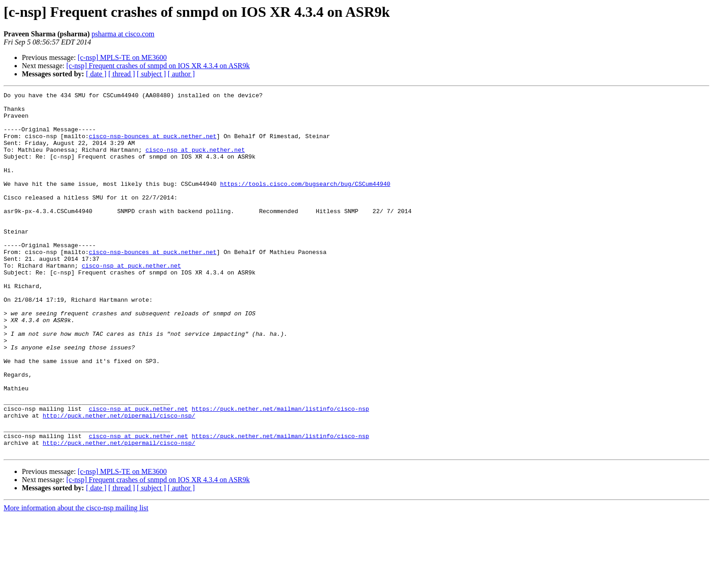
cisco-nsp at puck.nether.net (195, 162)
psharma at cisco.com (123, 34)
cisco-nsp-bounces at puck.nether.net (153, 145)
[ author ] (181, 74)
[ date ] (96, 74)
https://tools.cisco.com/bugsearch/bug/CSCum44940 (305, 203)
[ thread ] (122, 74)
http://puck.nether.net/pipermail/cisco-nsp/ (119, 481)
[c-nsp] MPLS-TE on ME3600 (122, 57)
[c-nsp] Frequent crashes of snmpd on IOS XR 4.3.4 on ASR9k (158, 66)
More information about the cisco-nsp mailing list (76, 580)
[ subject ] (151, 74)
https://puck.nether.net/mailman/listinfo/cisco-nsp (280, 473)
